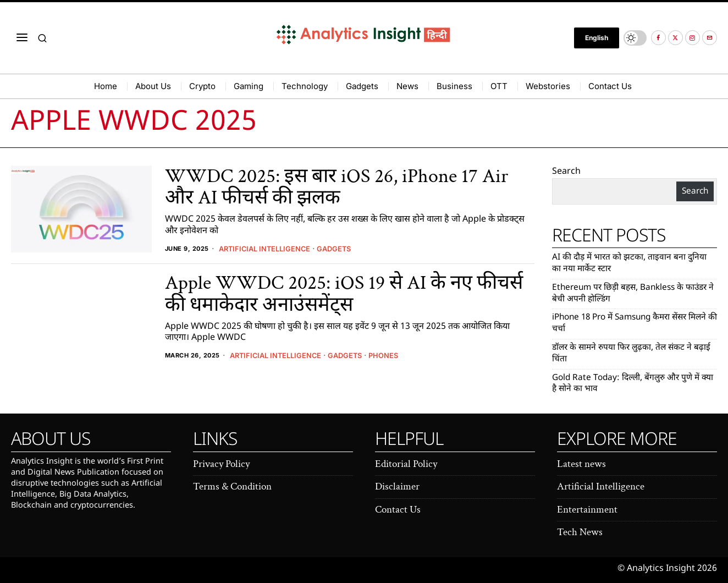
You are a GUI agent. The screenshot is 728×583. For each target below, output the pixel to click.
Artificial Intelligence (268, 248)
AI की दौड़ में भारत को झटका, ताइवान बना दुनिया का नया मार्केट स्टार (631, 263)
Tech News (580, 532)
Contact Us (398, 510)
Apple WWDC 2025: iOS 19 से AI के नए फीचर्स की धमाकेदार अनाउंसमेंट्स (344, 294)
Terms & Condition (232, 486)
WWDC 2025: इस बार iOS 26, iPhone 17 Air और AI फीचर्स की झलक (337, 187)
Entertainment (587, 510)
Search (566, 172)
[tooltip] (658, 38)
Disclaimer (397, 486)
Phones (394, 355)
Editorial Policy (406, 464)
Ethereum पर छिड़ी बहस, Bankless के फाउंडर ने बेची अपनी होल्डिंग (633, 294)
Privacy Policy (221, 464)
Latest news (581, 464)
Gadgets (342, 248)
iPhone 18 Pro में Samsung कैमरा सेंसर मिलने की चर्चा (625, 323)
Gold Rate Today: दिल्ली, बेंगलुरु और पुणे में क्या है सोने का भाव (629, 384)
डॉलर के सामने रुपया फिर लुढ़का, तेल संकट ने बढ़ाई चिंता (634, 354)
